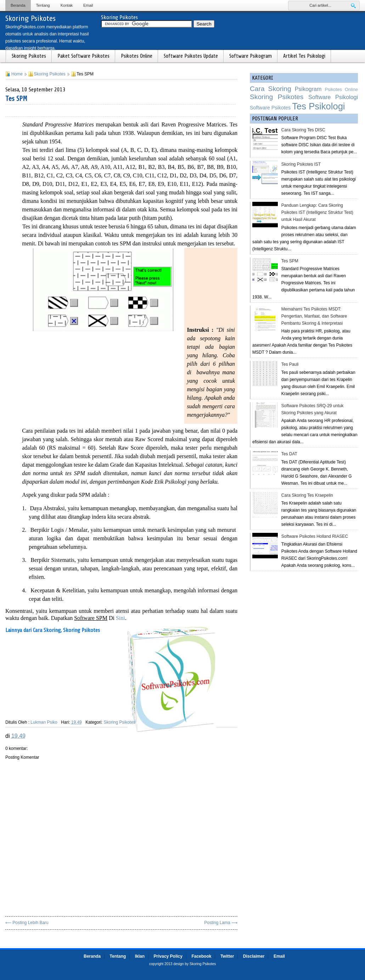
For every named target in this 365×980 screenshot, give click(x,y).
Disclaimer (254, 956)
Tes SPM (16, 99)
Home (17, 74)
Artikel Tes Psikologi (304, 56)
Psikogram (308, 89)
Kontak (67, 5)
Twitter (227, 956)
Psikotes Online (137, 56)
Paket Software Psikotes (83, 56)
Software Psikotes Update (191, 56)
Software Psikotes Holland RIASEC (315, 536)
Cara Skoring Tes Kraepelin (307, 495)
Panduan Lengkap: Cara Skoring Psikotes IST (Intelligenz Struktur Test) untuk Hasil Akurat (317, 212)
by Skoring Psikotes (200, 964)
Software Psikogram (251, 56)
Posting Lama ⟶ (221, 923)
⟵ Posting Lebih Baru (27, 923)
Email (88, 5)
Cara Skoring (271, 89)
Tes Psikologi (318, 106)
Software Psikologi (333, 97)
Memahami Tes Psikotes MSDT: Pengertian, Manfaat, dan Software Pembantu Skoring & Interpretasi (314, 316)
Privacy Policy (168, 956)
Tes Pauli (290, 364)
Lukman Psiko (44, 722)
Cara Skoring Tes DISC (303, 130)
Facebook (201, 956)
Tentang (43, 5)
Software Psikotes (270, 108)
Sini (120, 618)
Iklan (140, 956)
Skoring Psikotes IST (301, 164)
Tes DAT (289, 454)
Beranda (18, 5)
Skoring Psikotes (30, 18)
